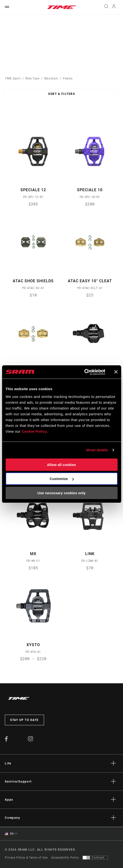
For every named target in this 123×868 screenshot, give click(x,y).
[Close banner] (116, 372)
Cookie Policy (34, 431)
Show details (97, 450)
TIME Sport (13, 78)
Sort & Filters (61, 94)
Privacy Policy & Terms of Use (26, 858)
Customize (62, 479)
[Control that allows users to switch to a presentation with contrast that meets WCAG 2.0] (95, 858)
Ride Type (32, 78)
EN (9, 834)
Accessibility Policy (65, 858)
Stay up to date (24, 720)
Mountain (51, 78)
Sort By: (5, 111)
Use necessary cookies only (61, 493)
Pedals (68, 78)
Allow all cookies (61, 465)
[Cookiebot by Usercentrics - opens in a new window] (84, 372)
